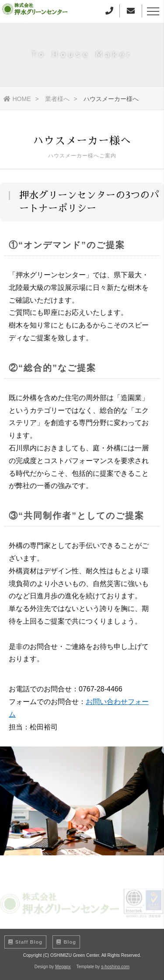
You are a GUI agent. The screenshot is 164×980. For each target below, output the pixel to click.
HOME (17, 99)
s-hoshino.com (115, 967)
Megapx (63, 967)
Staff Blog (25, 942)
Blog (66, 942)
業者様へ (57, 99)
